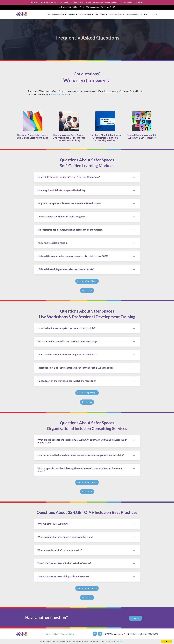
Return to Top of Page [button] (87, 283)
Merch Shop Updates (57, 15)
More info (119, 641)
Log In (147, 15)
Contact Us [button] (87, 292)
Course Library (67, 638)
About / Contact (134, 15)
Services (73, 15)
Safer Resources (117, 15)
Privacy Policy (52, 638)
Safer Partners (86, 15)
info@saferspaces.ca (60, 94)
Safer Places (101, 15)
